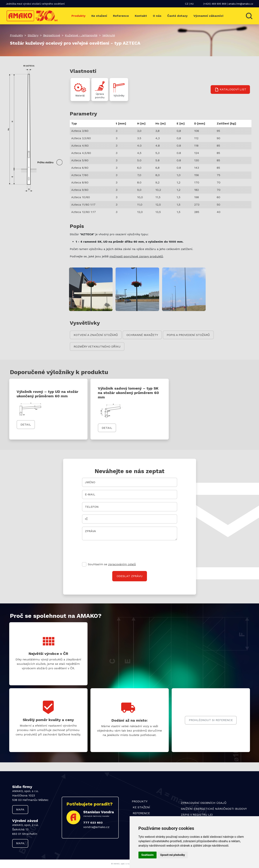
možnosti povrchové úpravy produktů (136, 256)
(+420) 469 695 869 (215, 4)
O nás (157, 16)
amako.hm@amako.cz (241, 4)
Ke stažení (99, 16)
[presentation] (110, 551)
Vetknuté (109, 35)
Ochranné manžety (142, 335)
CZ (187, 4)
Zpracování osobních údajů (204, 803)
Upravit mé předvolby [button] (173, 855)
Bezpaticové (52, 35)
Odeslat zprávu (130, 576)
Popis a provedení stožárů (188, 335)
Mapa (20, 809)
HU (192, 4)
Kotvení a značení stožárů (96, 335)
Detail (26, 425)
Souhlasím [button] (148, 855)
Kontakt (141, 16)
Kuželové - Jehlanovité (81, 35)
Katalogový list (230, 90)
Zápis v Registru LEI (197, 815)
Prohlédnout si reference (211, 720)
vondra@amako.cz (96, 827)
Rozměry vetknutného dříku (97, 347)
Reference (121, 16)
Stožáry (33, 35)
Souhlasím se (112, 564)
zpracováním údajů (122, 564)
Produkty (78, 16)
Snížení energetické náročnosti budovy (214, 809)
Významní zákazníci (208, 16)
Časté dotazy (177, 16)
